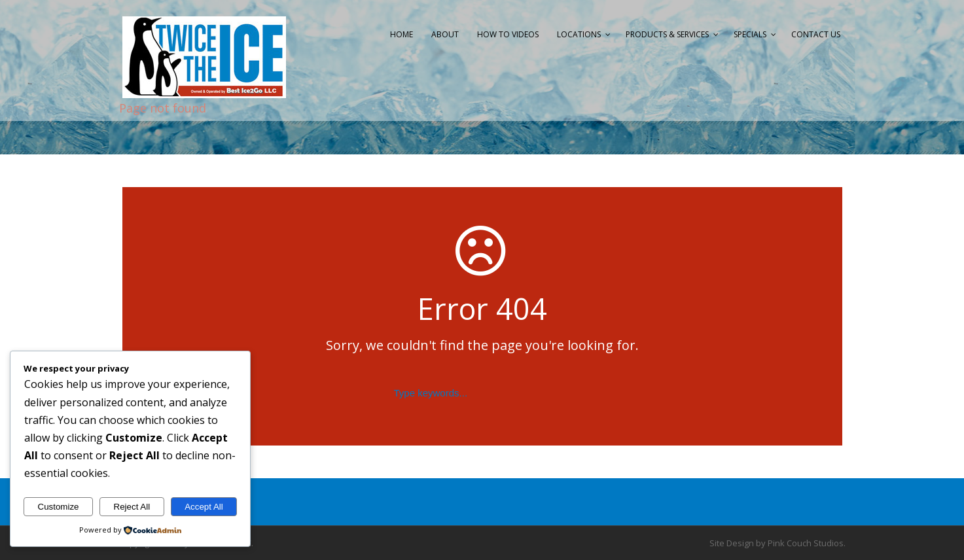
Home (402, 34)
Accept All (204, 507)
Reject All (132, 507)
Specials (750, 34)
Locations (579, 34)
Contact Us (816, 34)
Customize (59, 507)
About (445, 34)
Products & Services (667, 34)
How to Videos (508, 34)
